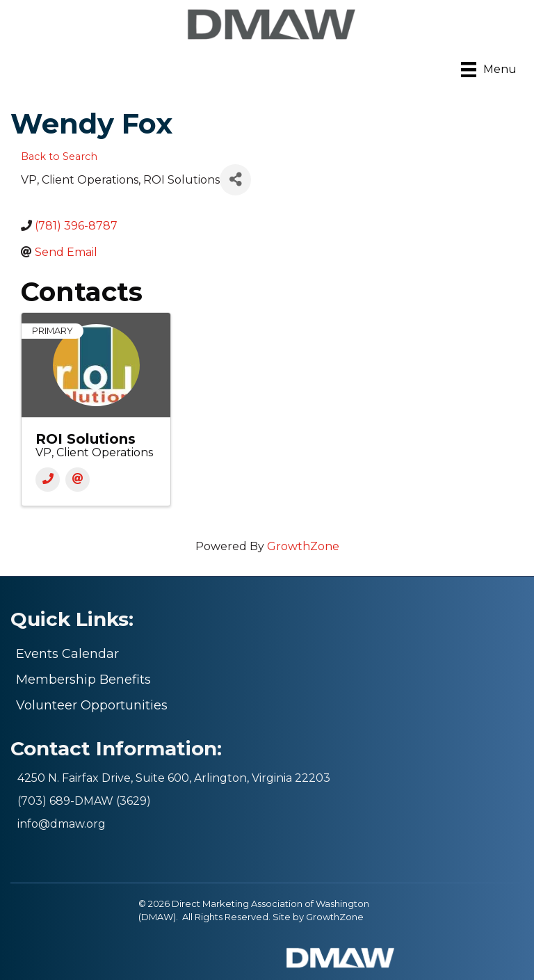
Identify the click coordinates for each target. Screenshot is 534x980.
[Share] (235, 180)
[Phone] (48, 480)
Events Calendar (67, 654)
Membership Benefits (83, 680)
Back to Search (59, 156)
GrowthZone (303, 546)
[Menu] (489, 70)
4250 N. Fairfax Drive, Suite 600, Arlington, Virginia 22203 (174, 778)
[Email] (78, 480)
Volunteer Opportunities (92, 705)
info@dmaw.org (62, 824)
